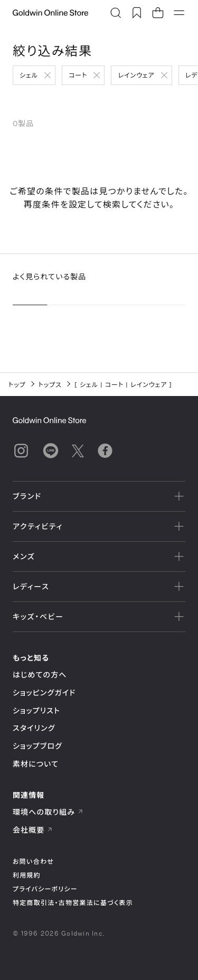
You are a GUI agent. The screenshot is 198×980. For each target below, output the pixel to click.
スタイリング (34, 728)
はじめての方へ (40, 675)
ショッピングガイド (44, 692)
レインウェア (136, 75)
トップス (50, 384)
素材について (36, 764)
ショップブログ (37, 746)
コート (78, 75)
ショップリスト (36, 710)
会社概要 (33, 830)
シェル (29, 75)
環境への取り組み (48, 812)
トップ (17, 384)
